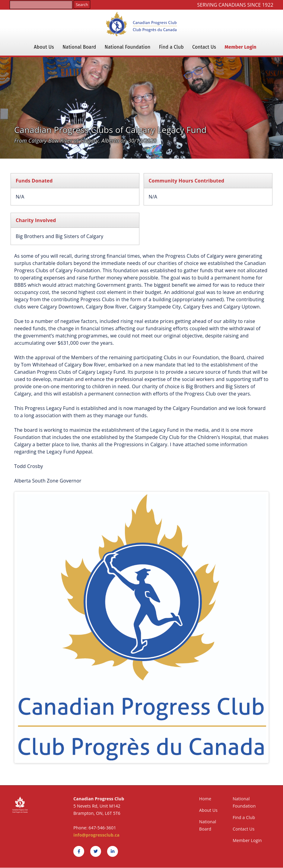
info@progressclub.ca (96, 835)
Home (205, 799)
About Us (44, 47)
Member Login (241, 47)
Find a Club (171, 47)
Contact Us (204, 47)
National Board (79, 47)
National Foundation (128, 47)
